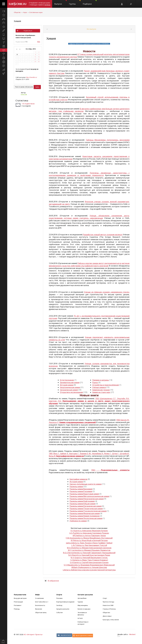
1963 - (110, 470)
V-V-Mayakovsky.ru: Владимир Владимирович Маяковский (89, 565)
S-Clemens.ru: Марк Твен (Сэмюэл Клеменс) (89, 560)
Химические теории (101, 390)
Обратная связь (41, 612)
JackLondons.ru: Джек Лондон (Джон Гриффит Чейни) (89, 543)
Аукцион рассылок (63, 609)
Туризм (80, 602)
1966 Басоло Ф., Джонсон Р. (89, 421)
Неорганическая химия (70, 387)
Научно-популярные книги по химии (86, 484)
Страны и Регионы (109, 609)
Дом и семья (107, 616)
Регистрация (18, 602)
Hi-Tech (80, 618)
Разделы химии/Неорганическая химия (87, 499)
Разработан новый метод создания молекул (103, 235)
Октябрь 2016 (31, 49)
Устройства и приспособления (106, 385)
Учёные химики (99, 387)
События (59, 612)
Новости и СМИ (108, 605)
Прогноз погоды (108, 602)
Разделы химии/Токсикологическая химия (88, 511)
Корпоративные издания (65, 602)
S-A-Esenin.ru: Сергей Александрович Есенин (89, 562)
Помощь (17, 609)
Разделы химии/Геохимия (81, 491)
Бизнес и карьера (84, 609)
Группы (75, 3)
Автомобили (82, 598)
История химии (67, 385)
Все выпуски (91, 29)
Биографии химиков (78, 479)
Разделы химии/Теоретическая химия (86, 509)
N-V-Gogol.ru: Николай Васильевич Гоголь (89, 558)
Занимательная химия (70, 382)
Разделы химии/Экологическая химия (86, 518)
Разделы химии (76, 487)
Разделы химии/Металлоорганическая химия (89, 496)
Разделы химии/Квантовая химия (84, 494)
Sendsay (59, 605)
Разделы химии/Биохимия (81, 489)
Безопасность (40, 605)
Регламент (18, 605)
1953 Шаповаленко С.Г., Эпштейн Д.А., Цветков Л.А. (89, 401)
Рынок (95, 382)
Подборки (90, 3)
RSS (39, 42)
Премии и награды (101, 380)
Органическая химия (69, 390)
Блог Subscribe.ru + (42, 602)
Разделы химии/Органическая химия (86, 506)
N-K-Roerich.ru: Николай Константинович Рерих (89, 555)
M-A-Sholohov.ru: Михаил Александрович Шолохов (89, 548)
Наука (25, 12)
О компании (39, 598)
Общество (17, 12)
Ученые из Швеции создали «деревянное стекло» (107, 292)
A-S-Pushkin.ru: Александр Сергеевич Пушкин (89, 533)
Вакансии (39, 609)
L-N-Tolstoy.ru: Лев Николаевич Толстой (89, 545)
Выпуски (61, 3)
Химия (17, 21)
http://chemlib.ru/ (32, 77)
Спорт (105, 598)
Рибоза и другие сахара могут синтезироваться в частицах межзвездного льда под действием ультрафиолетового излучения (89, 265)
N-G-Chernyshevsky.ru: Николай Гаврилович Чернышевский (89, 553)
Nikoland (132, 634)
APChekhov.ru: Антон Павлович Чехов (89, 536)
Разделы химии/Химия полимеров (85, 516)
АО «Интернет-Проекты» (33, 634)
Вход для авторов (20, 598)
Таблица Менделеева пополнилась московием (108, 140)
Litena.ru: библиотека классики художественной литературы (89, 570)
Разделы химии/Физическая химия (85, 513)
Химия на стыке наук (101, 392)
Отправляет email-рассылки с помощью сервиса (40, 4)
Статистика (22, 101)
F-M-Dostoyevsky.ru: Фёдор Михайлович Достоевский (89, 538)
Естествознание (67, 380)
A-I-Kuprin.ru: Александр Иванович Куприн (89, 531)
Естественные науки (36, 12)
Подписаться (28, 31)
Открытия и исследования (71, 392)
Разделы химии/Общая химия (82, 504)
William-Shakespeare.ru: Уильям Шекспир (89, 567)
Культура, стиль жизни (111, 620)
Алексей (24, 95)
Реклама (59, 598)
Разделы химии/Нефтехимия (82, 501)
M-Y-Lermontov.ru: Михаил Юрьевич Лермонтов (89, 550)
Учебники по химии (78, 521)
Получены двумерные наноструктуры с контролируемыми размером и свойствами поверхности (89, 174)
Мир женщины (83, 605)
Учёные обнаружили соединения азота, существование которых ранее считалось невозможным (89, 217)
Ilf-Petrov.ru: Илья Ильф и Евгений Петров (89, 540)
